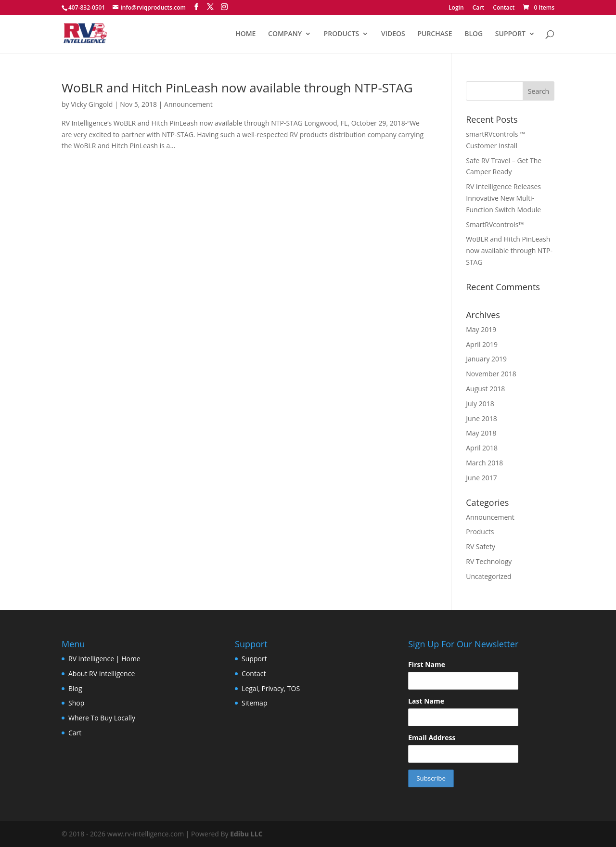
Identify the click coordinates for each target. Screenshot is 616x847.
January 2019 (486, 359)
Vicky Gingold (92, 104)
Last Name (426, 701)
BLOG (474, 34)
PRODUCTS (342, 34)
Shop (76, 703)
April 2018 (482, 448)
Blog (75, 688)
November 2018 (491, 374)
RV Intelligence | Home (104, 659)
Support (254, 659)
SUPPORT (510, 34)
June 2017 (481, 478)
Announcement (188, 104)
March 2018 (484, 463)
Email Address (432, 738)
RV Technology (489, 561)
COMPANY (285, 34)
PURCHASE (435, 34)
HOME (245, 34)
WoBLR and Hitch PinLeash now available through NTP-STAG (237, 88)
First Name (427, 664)
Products (480, 532)
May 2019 (481, 329)
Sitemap (254, 703)
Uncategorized (488, 576)
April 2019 (482, 344)
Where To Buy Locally (102, 718)
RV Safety (481, 546)
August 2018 (485, 389)
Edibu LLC (246, 834)
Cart (479, 8)
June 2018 (481, 418)
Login (456, 8)
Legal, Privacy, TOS (271, 688)
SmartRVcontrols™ (495, 225)
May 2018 (481, 433)
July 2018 (480, 404)
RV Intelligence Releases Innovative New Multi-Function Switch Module (503, 198)
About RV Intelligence (102, 674)
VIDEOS (393, 34)
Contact (504, 8)
